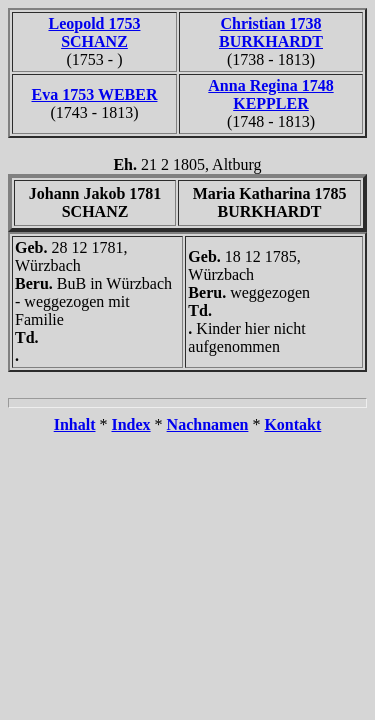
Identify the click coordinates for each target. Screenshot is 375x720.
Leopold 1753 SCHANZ (94, 32)
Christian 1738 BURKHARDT (271, 32)
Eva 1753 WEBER (95, 94)
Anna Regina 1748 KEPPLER (270, 94)
